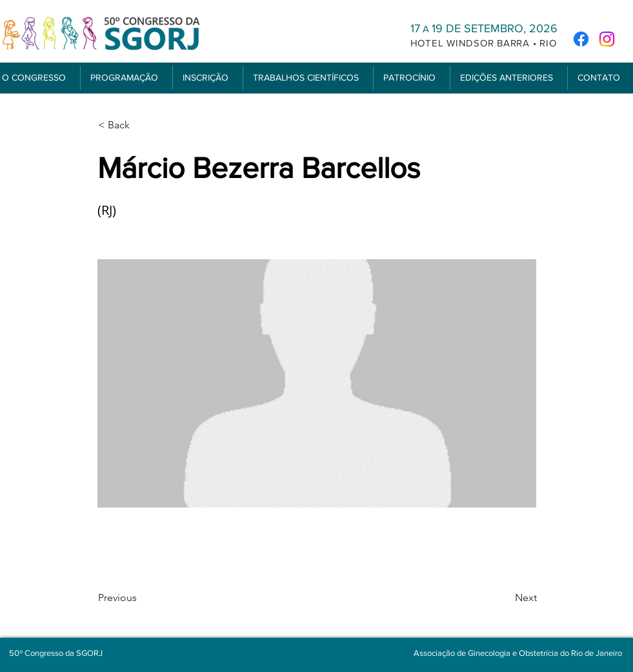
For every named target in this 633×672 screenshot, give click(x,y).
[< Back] (141, 125)
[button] (126, 78)
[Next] (505, 598)
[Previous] (141, 598)
